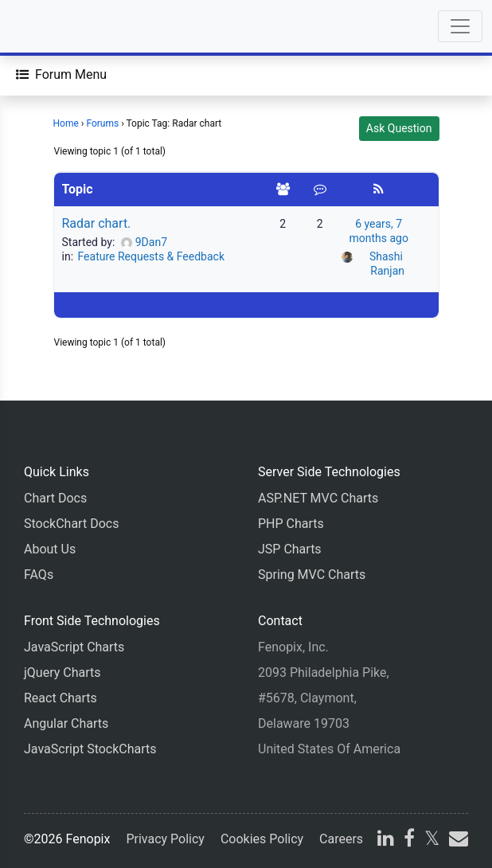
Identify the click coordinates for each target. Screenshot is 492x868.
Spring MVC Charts (312, 575)
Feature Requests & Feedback (152, 256)
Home (66, 123)
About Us (50, 549)
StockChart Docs (71, 524)
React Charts (61, 698)
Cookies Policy (262, 839)
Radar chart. (97, 223)
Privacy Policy (165, 839)
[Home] (57, 26)
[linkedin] (386, 841)
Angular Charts (66, 723)
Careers (341, 839)
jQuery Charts (62, 673)
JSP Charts (290, 549)
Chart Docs (55, 498)
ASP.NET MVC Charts (318, 498)
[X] (432, 841)
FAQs (39, 575)
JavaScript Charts (74, 647)
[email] (457, 841)
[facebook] (409, 841)
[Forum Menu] (61, 75)
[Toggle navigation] (460, 26)
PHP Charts (291, 524)
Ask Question (399, 128)
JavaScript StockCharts (90, 749)
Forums (102, 123)
